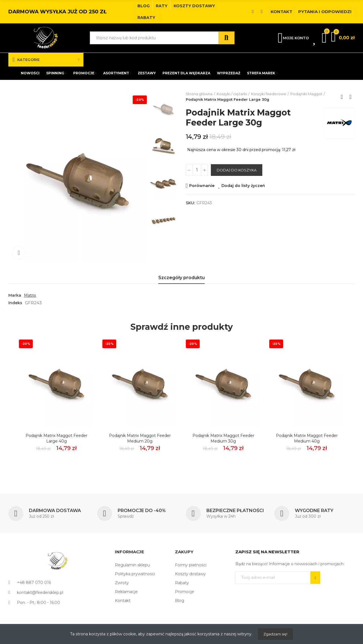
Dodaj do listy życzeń (243, 186)
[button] (144, 6)
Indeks (15, 303)
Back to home (344, 97)
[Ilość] (197, 170)
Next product (350, 97)
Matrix (30, 295)
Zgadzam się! (275, 634)
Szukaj (226, 38)
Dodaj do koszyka (237, 170)
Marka (15, 295)
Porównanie (202, 186)
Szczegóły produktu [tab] (181, 278)
